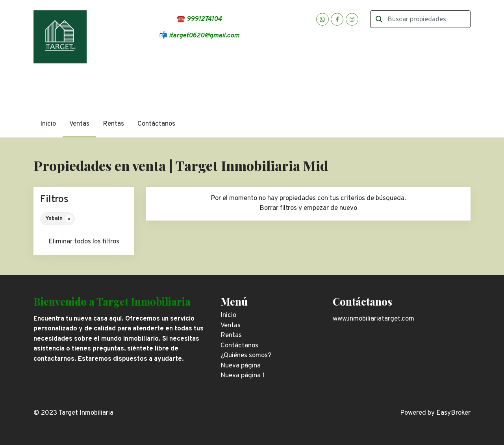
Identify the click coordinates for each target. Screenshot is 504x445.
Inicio (48, 124)
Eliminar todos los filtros (84, 242)
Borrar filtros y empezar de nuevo (308, 208)
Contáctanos (156, 124)
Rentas (113, 124)
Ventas (79, 124)
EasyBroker (453, 413)
